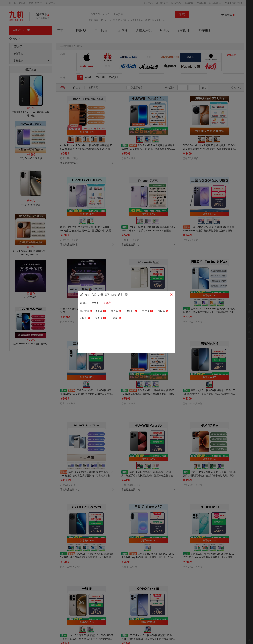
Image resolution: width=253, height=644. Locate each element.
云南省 (84, 303)
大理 (100, 295)
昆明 (94, 295)
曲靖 (114, 295)
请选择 (107, 303)
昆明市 (95, 303)
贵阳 (107, 295)
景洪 (127, 295)
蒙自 (120, 295)
